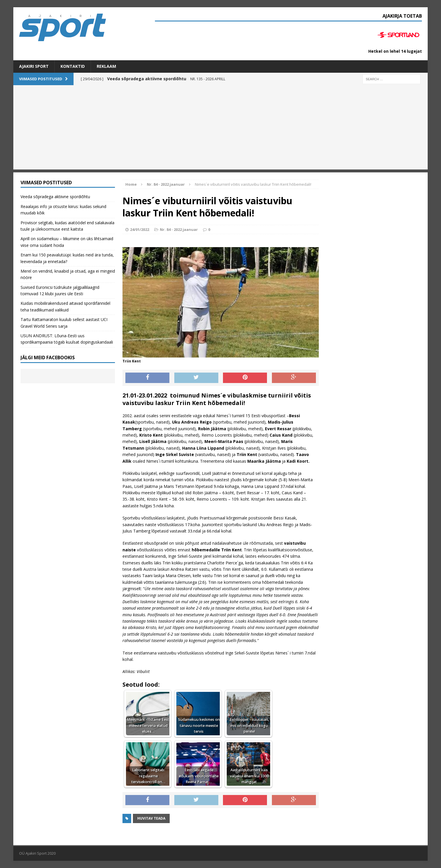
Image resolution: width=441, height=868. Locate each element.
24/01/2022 (140, 229)
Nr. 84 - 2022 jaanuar (179, 229)
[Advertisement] (221, 129)
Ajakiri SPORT (34, 66)
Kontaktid (73, 66)
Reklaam (106, 66)
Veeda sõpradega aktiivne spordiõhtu (55, 197)
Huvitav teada (151, 818)
